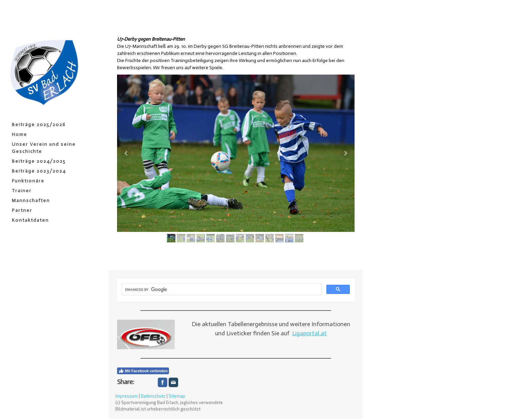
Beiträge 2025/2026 (39, 125)
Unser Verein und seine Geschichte (44, 148)
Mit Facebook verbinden (143, 371)
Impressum (127, 396)
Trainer (22, 191)
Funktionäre (28, 181)
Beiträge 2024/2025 (39, 161)
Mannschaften (31, 201)
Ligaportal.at (309, 333)
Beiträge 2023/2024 (39, 171)
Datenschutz (153, 396)
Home (20, 134)
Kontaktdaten (30, 220)
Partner (22, 210)
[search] (221, 290)
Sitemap (177, 396)
